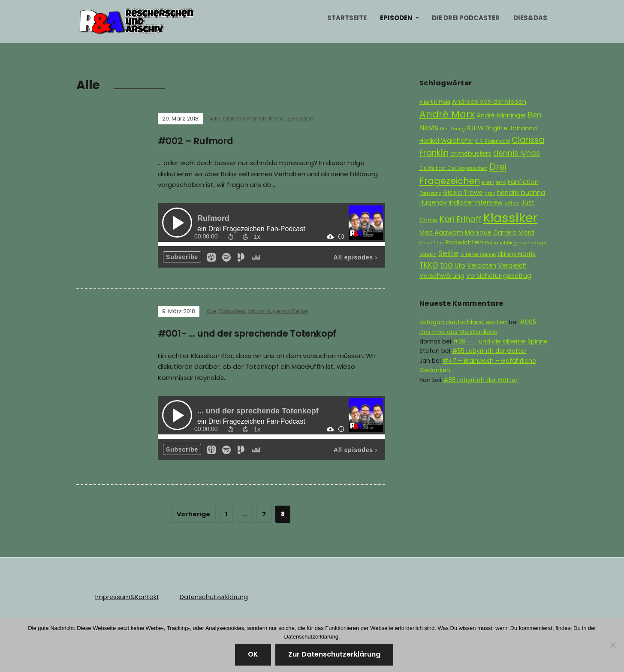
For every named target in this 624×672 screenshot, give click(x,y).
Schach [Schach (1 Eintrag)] (428, 255)
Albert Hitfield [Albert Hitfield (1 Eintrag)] (435, 102)
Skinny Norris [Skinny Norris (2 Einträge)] (517, 254)
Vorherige (193, 514)
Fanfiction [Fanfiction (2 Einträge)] (523, 182)
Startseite (347, 18)
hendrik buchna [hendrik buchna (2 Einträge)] (521, 193)
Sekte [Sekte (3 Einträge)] (448, 253)
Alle (215, 119)
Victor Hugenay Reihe (278, 311)
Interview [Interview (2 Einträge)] (489, 202)
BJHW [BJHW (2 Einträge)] (475, 128)
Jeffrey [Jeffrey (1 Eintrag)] (512, 203)
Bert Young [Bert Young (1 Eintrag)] (452, 129)
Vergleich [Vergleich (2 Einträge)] (512, 265)
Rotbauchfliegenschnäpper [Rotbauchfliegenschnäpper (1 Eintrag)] (516, 243)
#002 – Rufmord (198, 141)
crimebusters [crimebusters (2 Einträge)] (471, 154)
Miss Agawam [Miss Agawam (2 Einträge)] (441, 232)
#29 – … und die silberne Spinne (500, 341)
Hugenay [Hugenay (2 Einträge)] (433, 202)
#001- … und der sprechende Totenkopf (253, 333)
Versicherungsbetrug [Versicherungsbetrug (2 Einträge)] (499, 276)
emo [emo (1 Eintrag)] (501, 182)
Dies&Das (530, 18)
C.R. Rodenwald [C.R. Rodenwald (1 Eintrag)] (493, 141)
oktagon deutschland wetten (463, 322)
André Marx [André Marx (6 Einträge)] (447, 114)
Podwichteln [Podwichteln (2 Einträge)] (464, 242)
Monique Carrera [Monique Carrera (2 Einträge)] (491, 232)
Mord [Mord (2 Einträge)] (526, 232)
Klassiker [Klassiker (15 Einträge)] (511, 218)
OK (253, 654)
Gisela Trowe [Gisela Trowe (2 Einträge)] (463, 193)
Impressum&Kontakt (126, 597)
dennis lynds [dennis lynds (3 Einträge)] (517, 153)
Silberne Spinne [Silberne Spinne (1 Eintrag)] (478, 255)
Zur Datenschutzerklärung (334, 654)
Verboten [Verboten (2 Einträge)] (482, 265)
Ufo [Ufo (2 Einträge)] (460, 265)
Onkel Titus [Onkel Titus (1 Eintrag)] (432, 243)
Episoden (396, 18)
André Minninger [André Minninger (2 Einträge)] (501, 115)
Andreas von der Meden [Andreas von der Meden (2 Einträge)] (489, 102)
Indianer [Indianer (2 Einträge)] (461, 202)
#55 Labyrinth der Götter (489, 351)
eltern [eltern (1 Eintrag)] (488, 182)
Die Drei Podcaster (466, 18)
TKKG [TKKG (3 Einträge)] (429, 265)
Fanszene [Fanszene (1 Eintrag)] (430, 193)
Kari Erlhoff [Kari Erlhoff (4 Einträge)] (461, 219)
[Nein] (613, 645)
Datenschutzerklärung (211, 597)
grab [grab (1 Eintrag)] (490, 193)
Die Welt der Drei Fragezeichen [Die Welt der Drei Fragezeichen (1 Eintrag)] (454, 168)
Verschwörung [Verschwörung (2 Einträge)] (442, 276)
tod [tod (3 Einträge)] (446, 265)
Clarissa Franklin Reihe (254, 119)
